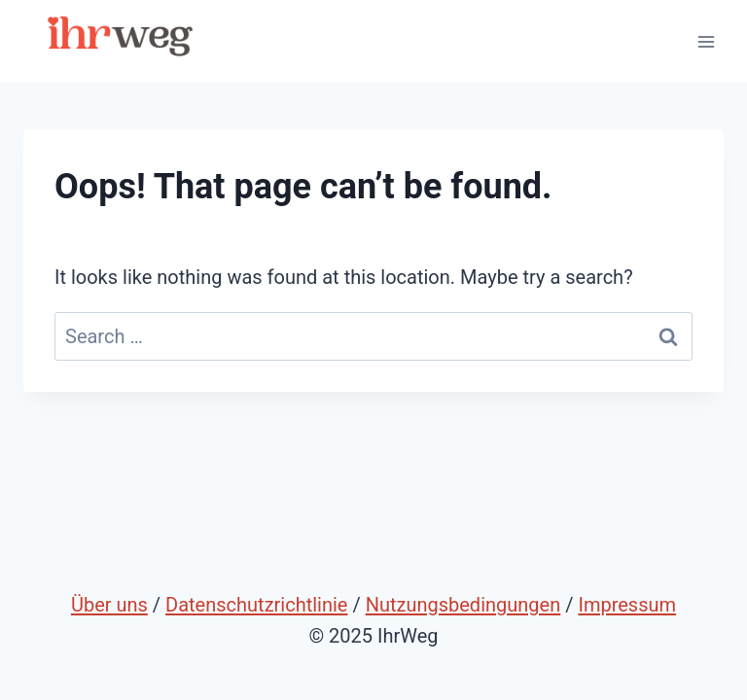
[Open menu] (706, 41)
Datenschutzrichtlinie (256, 605)
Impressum (627, 605)
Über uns (109, 605)
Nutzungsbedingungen (463, 605)
